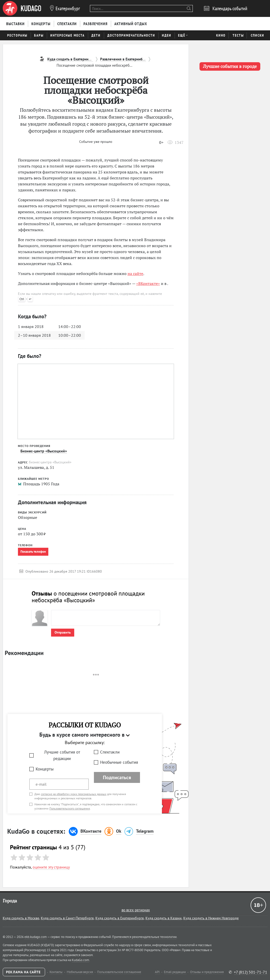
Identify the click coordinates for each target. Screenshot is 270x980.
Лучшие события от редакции (62, 755)
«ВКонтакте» (148, 283)
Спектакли (110, 752)
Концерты (45, 769)
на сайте (135, 273)
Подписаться (117, 777)
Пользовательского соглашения (70, 808)
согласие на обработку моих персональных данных (74, 794)
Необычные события (119, 762)
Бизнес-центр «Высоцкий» (44, 451)
